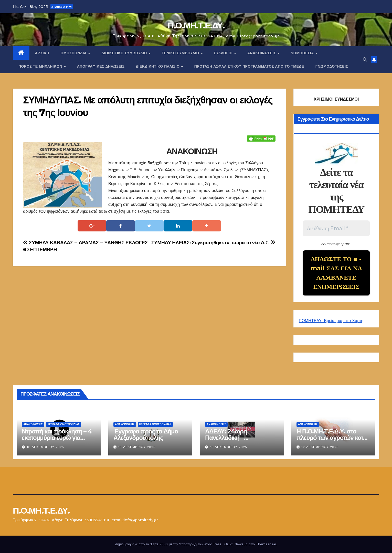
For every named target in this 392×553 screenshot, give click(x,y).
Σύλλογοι (224, 53)
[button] (365, 60)
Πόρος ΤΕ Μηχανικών (41, 66)
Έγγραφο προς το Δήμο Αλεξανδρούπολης (146, 434)
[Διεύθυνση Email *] (336, 228)
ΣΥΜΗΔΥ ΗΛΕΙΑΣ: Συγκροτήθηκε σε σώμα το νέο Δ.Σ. (213, 243)
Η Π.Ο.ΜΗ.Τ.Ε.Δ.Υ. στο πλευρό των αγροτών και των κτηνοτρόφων (330, 438)
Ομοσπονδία (74, 53)
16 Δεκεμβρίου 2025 (45, 447)
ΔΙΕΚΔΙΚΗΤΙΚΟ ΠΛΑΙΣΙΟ (158, 66)
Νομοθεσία (303, 53)
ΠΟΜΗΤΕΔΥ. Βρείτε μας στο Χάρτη (331, 321)
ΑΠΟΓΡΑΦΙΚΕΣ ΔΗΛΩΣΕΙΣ (101, 66)
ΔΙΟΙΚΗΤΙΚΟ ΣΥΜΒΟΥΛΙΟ (125, 53)
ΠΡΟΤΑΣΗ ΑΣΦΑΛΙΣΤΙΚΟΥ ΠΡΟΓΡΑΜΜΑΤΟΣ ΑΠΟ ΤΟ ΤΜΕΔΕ (249, 66)
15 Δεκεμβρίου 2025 (137, 447)
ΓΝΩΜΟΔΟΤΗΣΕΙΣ (332, 66)
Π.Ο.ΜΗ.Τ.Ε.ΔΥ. (196, 25)
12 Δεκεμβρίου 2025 (320, 447)
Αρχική (42, 53)
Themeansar (266, 544)
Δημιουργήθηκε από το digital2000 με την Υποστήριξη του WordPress (169, 544)
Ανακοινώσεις (262, 53)
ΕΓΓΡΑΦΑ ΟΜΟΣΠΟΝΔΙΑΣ (64, 424)
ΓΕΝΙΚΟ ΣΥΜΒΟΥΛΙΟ (181, 53)
